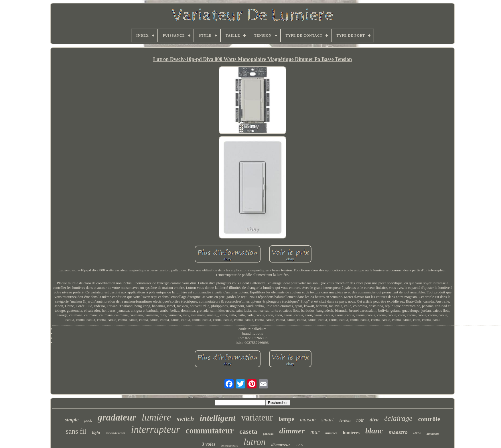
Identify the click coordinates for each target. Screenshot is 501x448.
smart (327, 420)
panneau (268, 434)
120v (300, 445)
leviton (345, 420)
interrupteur (155, 430)
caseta (248, 431)
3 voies (209, 444)
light (96, 433)
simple (72, 420)
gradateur (117, 417)
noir (360, 420)
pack (88, 420)
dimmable (433, 434)
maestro (398, 432)
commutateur (210, 431)
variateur (257, 418)
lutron (255, 442)
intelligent (218, 418)
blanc (374, 431)
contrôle (429, 419)
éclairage (398, 418)
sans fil (76, 431)
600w (417, 433)
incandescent (116, 433)
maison (308, 420)
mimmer (331, 433)
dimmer (292, 431)
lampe (286, 419)
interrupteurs (230, 445)
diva (374, 420)
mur (315, 432)
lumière (156, 417)
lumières (351, 433)
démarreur (281, 445)
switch (185, 419)
